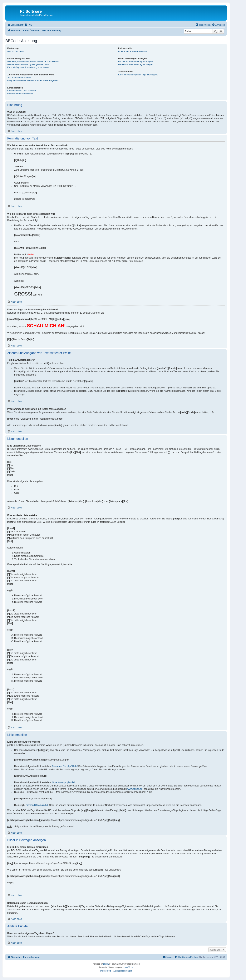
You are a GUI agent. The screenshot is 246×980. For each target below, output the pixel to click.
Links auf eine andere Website (132, 51)
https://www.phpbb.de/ (63, 782)
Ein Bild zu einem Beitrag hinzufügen (135, 61)
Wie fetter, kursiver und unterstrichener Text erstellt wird (33, 61)
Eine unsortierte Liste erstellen (22, 91)
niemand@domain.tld (37, 805)
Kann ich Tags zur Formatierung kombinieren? (29, 67)
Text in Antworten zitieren (19, 78)
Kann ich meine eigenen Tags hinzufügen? (138, 75)
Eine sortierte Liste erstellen (20, 93)
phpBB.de (129, 967)
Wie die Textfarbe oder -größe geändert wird (28, 64)
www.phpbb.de (135, 789)
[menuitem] (28, 25)
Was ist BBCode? (16, 51)
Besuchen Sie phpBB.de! (65, 766)
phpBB (106, 964)
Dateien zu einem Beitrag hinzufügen (135, 64)
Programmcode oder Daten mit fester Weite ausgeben (33, 80)
